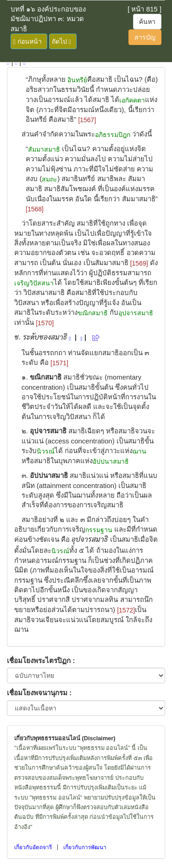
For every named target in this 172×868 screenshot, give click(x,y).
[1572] (126, 610)
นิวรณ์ (46, 451)
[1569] (139, 263)
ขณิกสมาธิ (93, 313)
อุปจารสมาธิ (136, 313)
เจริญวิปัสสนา (34, 283)
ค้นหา (147, 22)
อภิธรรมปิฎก (113, 135)
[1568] (35, 209)
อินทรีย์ (77, 80)
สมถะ (50, 179)
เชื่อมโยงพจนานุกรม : (39, 693)
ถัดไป (61, 42)
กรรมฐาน (99, 530)
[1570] (45, 323)
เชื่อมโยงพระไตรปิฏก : (41, 661)
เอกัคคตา (132, 100)
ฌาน (139, 451)
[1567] (87, 120)
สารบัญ (145, 37)
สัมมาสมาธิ (44, 149)
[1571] (59, 363)
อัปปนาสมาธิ (111, 461)
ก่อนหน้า (28, 42)
